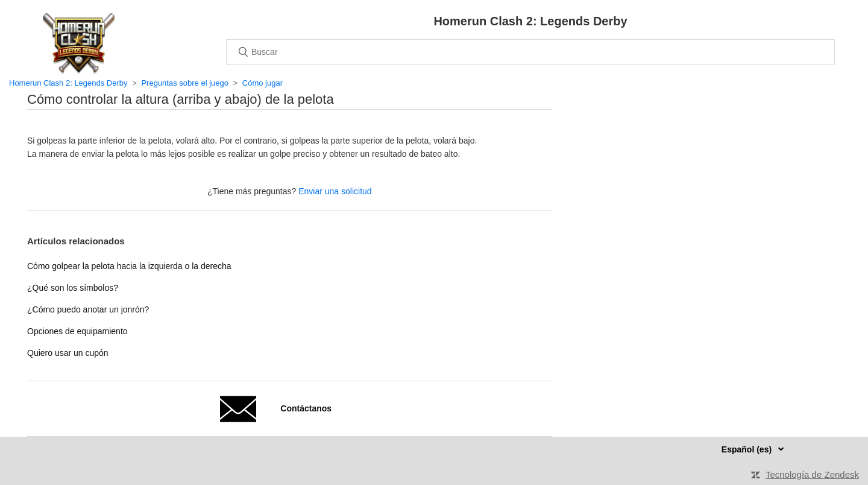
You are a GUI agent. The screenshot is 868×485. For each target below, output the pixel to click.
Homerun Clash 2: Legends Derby (68, 83)
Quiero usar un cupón (68, 353)
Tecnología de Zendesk (812, 474)
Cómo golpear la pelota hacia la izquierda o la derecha (129, 266)
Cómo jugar (263, 83)
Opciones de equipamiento (77, 331)
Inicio (78, 43)
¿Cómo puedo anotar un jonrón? (88, 309)
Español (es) (748, 449)
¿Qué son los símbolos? (73, 288)
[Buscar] (530, 52)
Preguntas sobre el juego (185, 83)
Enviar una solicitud (335, 191)
